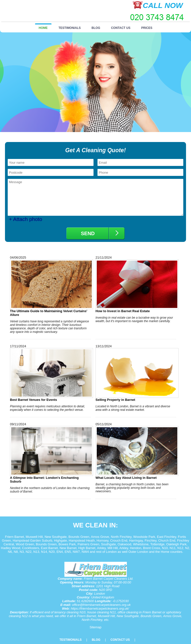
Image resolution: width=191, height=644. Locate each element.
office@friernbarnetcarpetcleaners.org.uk (101, 605)
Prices (147, 28)
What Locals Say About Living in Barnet (136, 453)
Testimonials (70, 28)
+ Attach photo (26, 219)
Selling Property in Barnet (136, 375)
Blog (96, 28)
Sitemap (95, 627)
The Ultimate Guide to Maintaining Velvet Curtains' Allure (50, 288)
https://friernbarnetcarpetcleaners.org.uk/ (100, 608)
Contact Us (121, 28)
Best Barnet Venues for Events (50, 375)
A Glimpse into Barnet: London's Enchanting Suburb (50, 455)
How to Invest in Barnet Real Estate (136, 286)
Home (43, 28)
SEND (88, 233)
